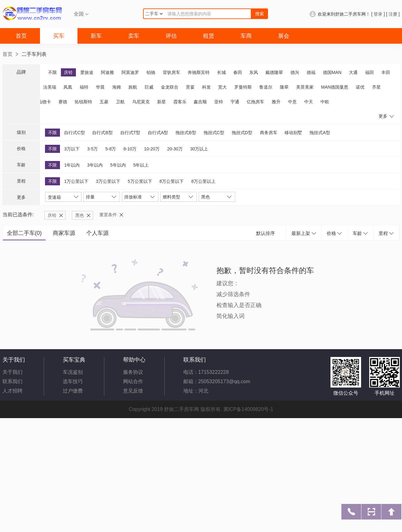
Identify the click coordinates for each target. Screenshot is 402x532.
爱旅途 (87, 72)
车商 (246, 36)
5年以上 (141, 165)
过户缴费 (73, 391)
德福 (311, 72)
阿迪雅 (107, 72)
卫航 (120, 102)
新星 (161, 102)
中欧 (325, 102)
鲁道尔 (266, 87)
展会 (284, 36)
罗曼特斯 (243, 87)
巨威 (149, 87)
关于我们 (12, 372)
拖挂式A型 (320, 133)
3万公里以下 (108, 181)
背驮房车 (171, 72)
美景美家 (305, 87)
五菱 (104, 102)
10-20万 (152, 149)
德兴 (295, 72)
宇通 (235, 102)
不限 (52, 72)
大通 (353, 72)
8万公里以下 (171, 181)
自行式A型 (158, 133)
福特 (84, 87)
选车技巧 (73, 381)
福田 (370, 72)
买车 (59, 36)
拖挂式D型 (242, 133)
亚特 (219, 102)
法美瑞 (50, 87)
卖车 (134, 36)
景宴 (190, 87)
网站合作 (133, 381)
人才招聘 (12, 391)
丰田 (386, 72)
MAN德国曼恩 (335, 87)
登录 (378, 14)
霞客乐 (180, 102)
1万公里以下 (76, 181)
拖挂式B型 (186, 133)
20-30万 (175, 149)
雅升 (276, 102)
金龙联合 (170, 87)
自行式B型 (102, 133)
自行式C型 (74, 133)
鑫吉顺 (200, 102)
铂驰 (151, 72)
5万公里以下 (140, 181)
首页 (21, 36)
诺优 (360, 87)
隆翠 (284, 87)
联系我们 (12, 381)
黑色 (80, 215)
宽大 (222, 87)
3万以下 (72, 149)
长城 (221, 72)
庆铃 (68, 72)
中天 (309, 102)
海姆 (117, 87)
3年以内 (95, 165)
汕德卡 (44, 102)
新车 (96, 36)
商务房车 (269, 133)
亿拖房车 (256, 102)
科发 (206, 87)
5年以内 (118, 165)
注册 (393, 14)
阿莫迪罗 (130, 72)
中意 (292, 102)
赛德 (63, 102)
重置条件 (108, 215)
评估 (171, 36)
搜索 (260, 14)
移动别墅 (293, 133)
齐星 (376, 87)
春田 (238, 72)
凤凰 (68, 87)
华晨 (100, 87)
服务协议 (133, 372)
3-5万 (92, 149)
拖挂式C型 (214, 133)
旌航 (133, 87)
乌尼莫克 (141, 102)
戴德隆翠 (274, 72)
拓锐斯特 (83, 102)
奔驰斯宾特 (199, 72)
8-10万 (130, 149)
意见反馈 (133, 391)
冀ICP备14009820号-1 (248, 409)
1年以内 (72, 165)
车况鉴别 (73, 372)
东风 (254, 72)
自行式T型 (130, 133)
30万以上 (199, 149)
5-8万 (111, 149)
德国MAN (332, 72)
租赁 (209, 36)
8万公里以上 (203, 181)
